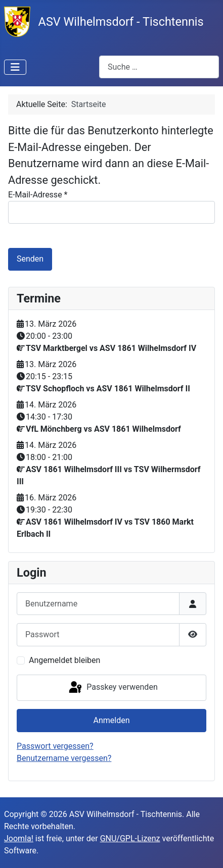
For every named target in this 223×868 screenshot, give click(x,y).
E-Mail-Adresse (38, 195)
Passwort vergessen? (55, 746)
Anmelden (111, 720)
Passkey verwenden (112, 688)
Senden (30, 259)
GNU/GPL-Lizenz (130, 838)
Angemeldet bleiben (64, 660)
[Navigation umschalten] (15, 67)
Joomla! (19, 838)
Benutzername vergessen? (64, 758)
